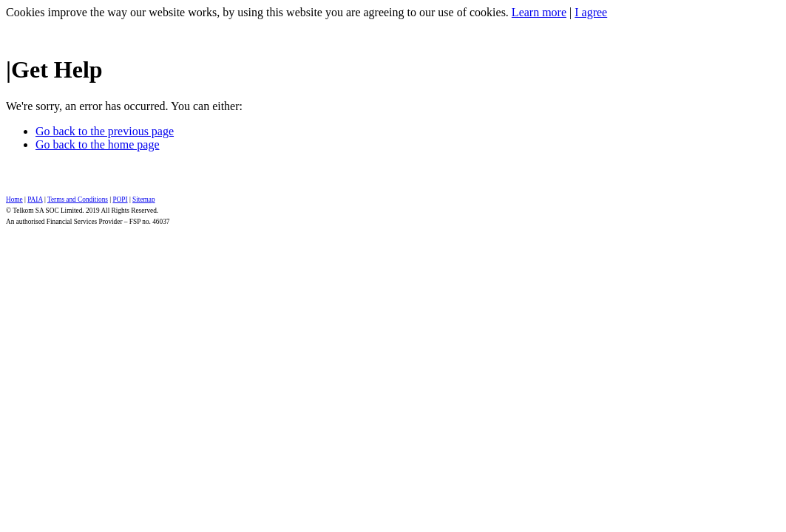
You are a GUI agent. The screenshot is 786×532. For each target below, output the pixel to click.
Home (14, 199)
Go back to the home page (98, 144)
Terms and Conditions (78, 199)
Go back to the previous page (105, 131)
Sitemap (143, 199)
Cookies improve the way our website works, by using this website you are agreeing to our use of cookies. (257, 12)
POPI (120, 199)
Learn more (539, 12)
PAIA (35, 199)
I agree (591, 12)
